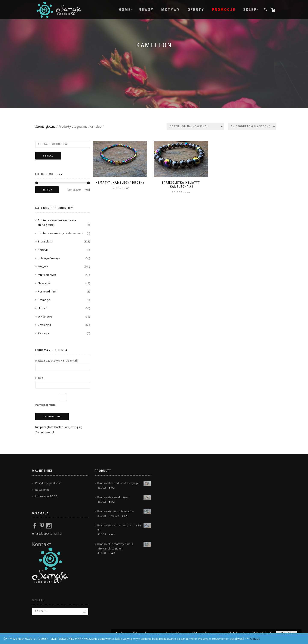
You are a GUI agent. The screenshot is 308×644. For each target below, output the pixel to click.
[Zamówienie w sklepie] (195, 126)
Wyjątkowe (45, 316)
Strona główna (45, 126)
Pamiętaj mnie (63, 400)
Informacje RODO (46, 496)
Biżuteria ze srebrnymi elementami (60, 233)
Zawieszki (44, 325)
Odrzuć (255, 639)
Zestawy (43, 333)
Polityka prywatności (48, 483)
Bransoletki (45, 241)
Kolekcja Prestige (49, 258)
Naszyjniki (44, 283)
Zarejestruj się (73, 427)
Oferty (196, 10)
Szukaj (48, 156)
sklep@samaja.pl (51, 533)
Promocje (224, 10)
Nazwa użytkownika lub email (56, 360)
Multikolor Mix (47, 275)
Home (125, 10)
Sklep (250, 10)
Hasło (39, 378)
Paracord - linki (47, 291)
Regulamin (42, 490)
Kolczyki (43, 250)
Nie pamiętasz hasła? (49, 427)
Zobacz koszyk (45, 432)
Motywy (171, 10)
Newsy (146, 10)
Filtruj (47, 190)
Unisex (42, 308)
